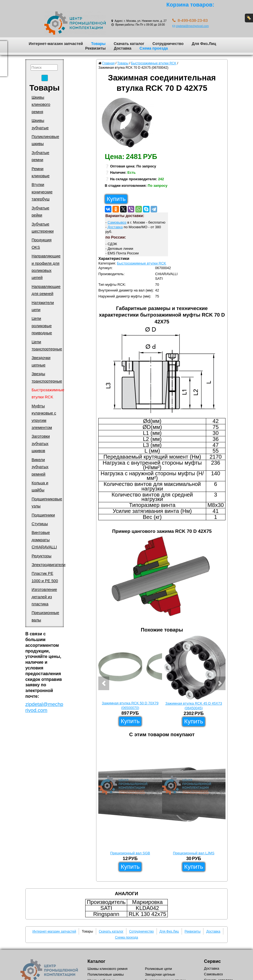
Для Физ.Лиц (204, 44)
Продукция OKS (42, 244)
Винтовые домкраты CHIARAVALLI (44, 540)
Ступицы (40, 524)
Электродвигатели (48, 565)
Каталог (96, 961)
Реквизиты (95, 48)
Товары (98, 44)
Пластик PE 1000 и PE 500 (45, 577)
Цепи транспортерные (47, 345)
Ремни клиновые (41, 172)
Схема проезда (154, 48)
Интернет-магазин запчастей (56, 44)
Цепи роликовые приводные (42, 326)
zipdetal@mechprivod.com (190, 26)
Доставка (123, 48)
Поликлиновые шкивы (45, 140)
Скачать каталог (129, 44)
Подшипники (43, 515)
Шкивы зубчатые (40, 124)
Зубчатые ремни (40, 156)
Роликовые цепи (158, 969)
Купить (116, 199)
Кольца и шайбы (40, 486)
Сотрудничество (168, 44)
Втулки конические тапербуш (42, 192)
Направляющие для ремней (46, 290)
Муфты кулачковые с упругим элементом (44, 417)
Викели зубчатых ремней (40, 467)
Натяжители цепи (43, 306)
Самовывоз (117, 222)
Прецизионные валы (45, 616)
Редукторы (42, 556)
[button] (104, 683)
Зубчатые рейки (40, 212)
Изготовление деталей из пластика (44, 597)
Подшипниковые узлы (47, 503)
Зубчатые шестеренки (43, 228)
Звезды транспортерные (47, 377)
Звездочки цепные (41, 361)
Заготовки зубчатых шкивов (41, 444)
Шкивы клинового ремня (41, 105)
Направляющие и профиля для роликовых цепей (46, 267)
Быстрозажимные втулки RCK (48, 393)
